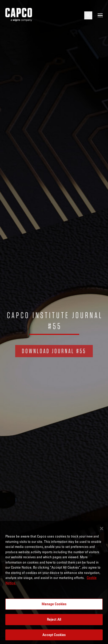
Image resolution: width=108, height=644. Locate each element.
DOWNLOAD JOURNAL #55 (54, 351)
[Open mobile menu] (100, 15)
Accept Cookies (54, 635)
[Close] (102, 529)
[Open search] (88, 15)
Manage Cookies (54, 605)
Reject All (54, 620)
